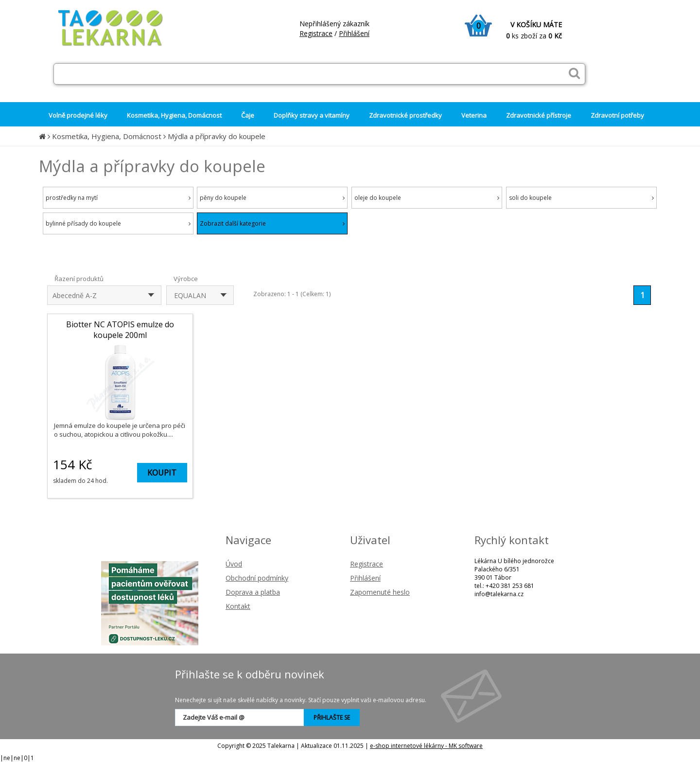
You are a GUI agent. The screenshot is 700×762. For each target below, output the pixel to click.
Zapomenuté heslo (380, 592)
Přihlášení (354, 33)
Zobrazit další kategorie (272, 223)
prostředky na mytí (118, 198)
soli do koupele (581, 198)
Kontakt (238, 606)
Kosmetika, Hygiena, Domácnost (107, 136)
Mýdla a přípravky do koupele (217, 136)
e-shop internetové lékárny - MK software (426, 746)
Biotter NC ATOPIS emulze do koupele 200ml (120, 330)
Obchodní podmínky (257, 578)
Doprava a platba (253, 592)
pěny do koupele (272, 198)
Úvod (234, 564)
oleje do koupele (427, 198)
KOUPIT (162, 473)
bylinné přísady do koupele (118, 223)
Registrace (316, 33)
